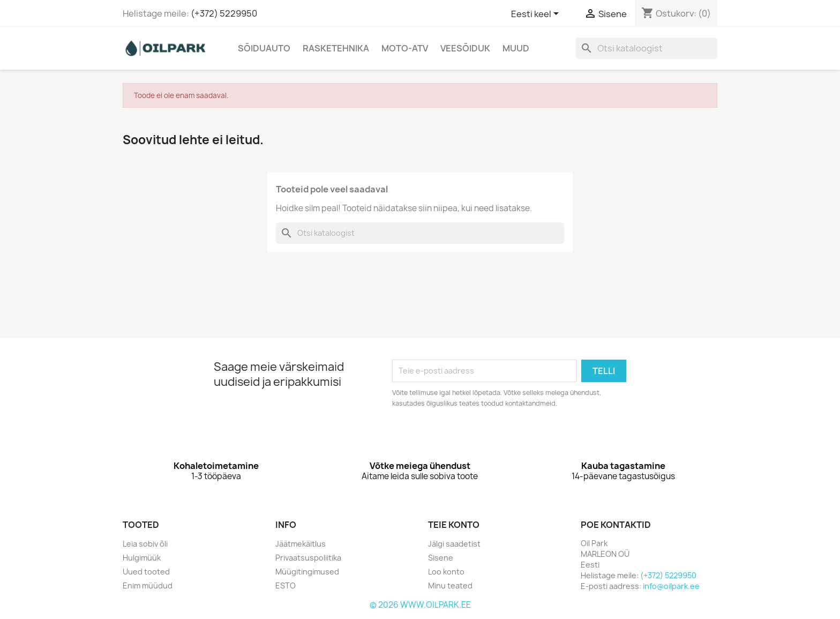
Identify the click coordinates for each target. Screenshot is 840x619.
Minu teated (450, 586)
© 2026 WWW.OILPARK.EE (420, 605)
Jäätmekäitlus (301, 544)
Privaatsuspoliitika (308, 558)
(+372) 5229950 (224, 13)
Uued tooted (146, 572)
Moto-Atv (405, 48)
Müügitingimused (307, 572)
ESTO (286, 586)
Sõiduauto (264, 48)
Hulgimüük (142, 558)
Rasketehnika (336, 48)
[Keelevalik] (537, 14)
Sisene (441, 558)
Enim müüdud (148, 586)
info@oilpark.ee (671, 586)
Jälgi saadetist (454, 544)
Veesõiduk (465, 48)
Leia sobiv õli (145, 544)
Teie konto (454, 525)
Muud (516, 48)
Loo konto (446, 572)
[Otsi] (647, 48)
